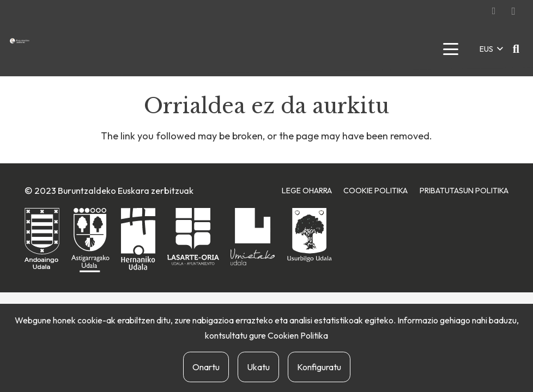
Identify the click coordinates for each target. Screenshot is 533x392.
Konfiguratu (319, 367)
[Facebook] (494, 11)
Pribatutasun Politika (464, 191)
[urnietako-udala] (253, 237)
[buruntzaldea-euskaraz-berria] (20, 41)
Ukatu (258, 367)
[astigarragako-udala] (90, 240)
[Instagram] (513, 11)
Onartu (206, 367)
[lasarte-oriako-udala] (193, 237)
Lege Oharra (307, 191)
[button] (450, 49)
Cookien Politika (298, 335)
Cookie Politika (375, 191)
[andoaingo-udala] (42, 239)
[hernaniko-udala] (138, 239)
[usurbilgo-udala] (310, 235)
